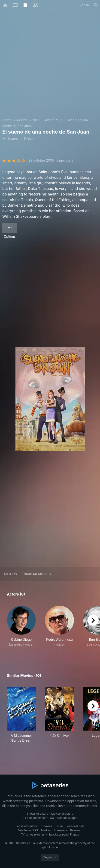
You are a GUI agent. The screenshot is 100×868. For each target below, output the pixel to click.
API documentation (34, 818)
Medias (46, 830)
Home (7, 120)
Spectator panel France (64, 834)
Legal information (27, 826)
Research (76, 830)
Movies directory (62, 814)
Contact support (68, 818)
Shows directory (37, 814)
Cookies (47, 826)
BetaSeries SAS (28, 830)
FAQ (51, 818)
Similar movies (37, 574)
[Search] (96, 5)
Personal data (76, 826)
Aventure (52, 120)
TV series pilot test (33, 834)
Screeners (61, 830)
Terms (59, 826)
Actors (10, 574)
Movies (22, 120)
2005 (36, 120)
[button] (21, 629)
